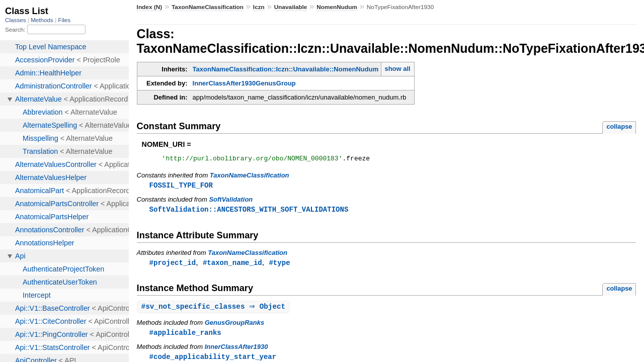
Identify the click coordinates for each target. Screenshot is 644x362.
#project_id (173, 265)
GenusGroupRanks (234, 326)
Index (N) (150, 7)
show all (397, 69)
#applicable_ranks (185, 336)
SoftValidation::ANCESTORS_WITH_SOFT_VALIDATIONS (249, 211)
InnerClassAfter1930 (236, 351)
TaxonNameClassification (208, 7)
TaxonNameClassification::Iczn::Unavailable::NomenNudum (286, 69)
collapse (619, 126)
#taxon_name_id (232, 265)
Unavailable (291, 7)
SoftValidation (231, 201)
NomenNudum (337, 7)
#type (279, 265)
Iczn (259, 7)
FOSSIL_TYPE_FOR (181, 187)
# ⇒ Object (215, 310)
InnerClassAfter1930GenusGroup (244, 83)
